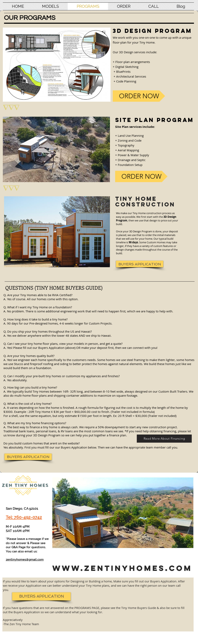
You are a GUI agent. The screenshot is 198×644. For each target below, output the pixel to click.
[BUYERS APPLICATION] (140, 264)
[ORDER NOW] (139, 96)
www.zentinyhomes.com (122, 568)
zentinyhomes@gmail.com (25, 560)
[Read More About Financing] (164, 439)
